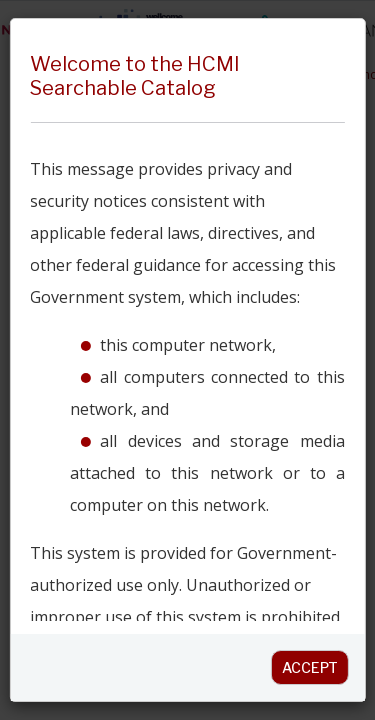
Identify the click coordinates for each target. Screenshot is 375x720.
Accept (310, 667)
